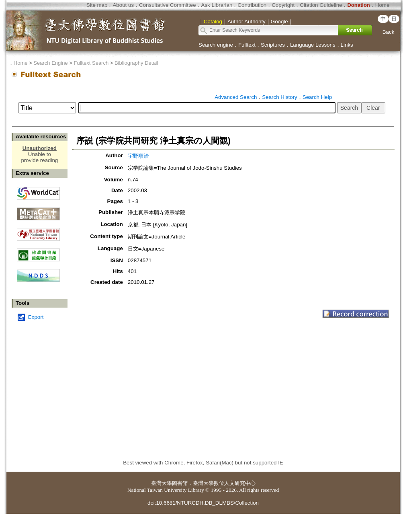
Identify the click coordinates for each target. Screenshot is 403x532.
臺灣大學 (162, 483)
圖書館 (180, 483)
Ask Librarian (217, 5)
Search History (279, 97)
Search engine (216, 45)
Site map (97, 5)
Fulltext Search (91, 63)
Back (389, 32)
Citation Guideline (321, 5)
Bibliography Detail (136, 63)
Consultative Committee (167, 5)
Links (347, 45)
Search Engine (50, 63)
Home (383, 5)
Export (36, 317)
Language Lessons (313, 45)
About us (123, 5)
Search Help (317, 97)
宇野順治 (138, 156)
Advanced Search (236, 97)
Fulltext (247, 45)
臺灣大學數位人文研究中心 (224, 483)
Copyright (283, 5)
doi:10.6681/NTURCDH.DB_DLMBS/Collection (203, 503)
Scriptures (273, 45)
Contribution (252, 5)
